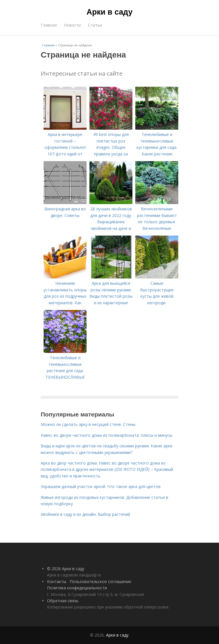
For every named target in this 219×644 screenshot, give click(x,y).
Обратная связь (63, 601)
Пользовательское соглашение (100, 581)
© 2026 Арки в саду (66, 569)
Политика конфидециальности (77, 588)
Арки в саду (110, 12)
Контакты (57, 581)
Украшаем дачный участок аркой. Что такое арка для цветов (101, 486)
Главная (49, 25)
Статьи (95, 25)
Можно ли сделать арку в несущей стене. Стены (88, 424)
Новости (72, 25)
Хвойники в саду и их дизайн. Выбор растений (85, 514)
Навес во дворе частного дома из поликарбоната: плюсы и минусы (106, 435)
